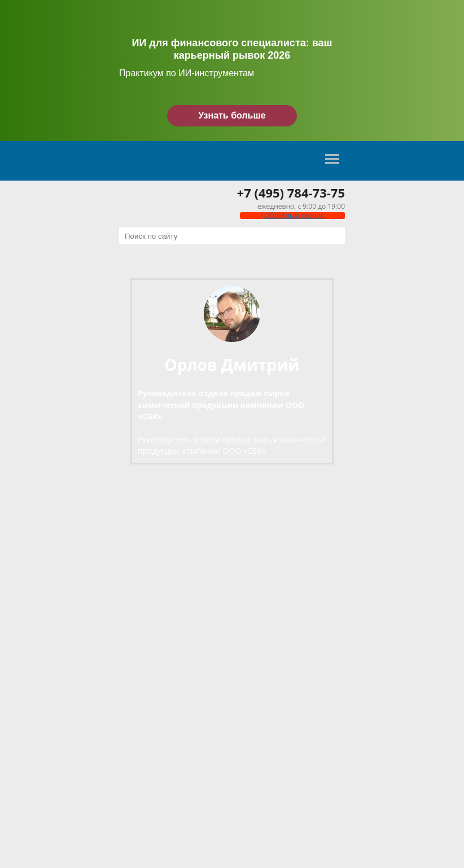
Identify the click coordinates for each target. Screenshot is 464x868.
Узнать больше (232, 115)
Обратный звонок (292, 215)
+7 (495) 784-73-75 (291, 192)
